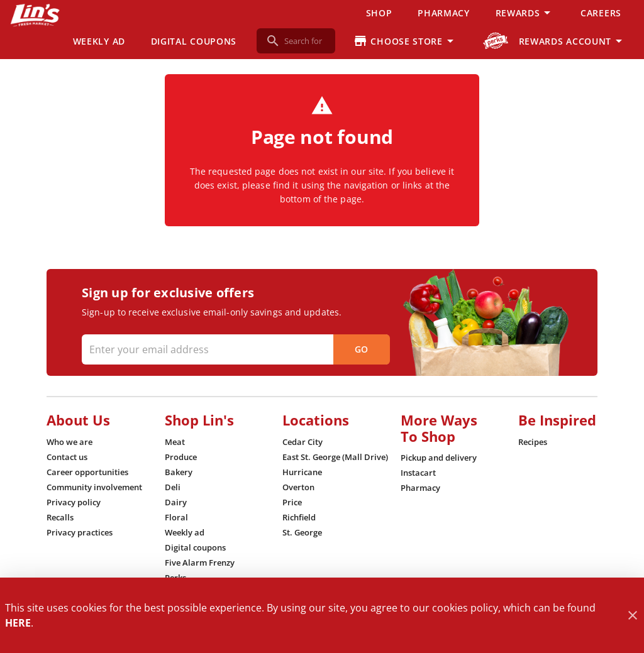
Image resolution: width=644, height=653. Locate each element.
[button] (525, 13)
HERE (18, 623)
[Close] (632, 616)
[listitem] (69, 442)
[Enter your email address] (234, 349)
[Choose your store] (405, 41)
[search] (305, 41)
